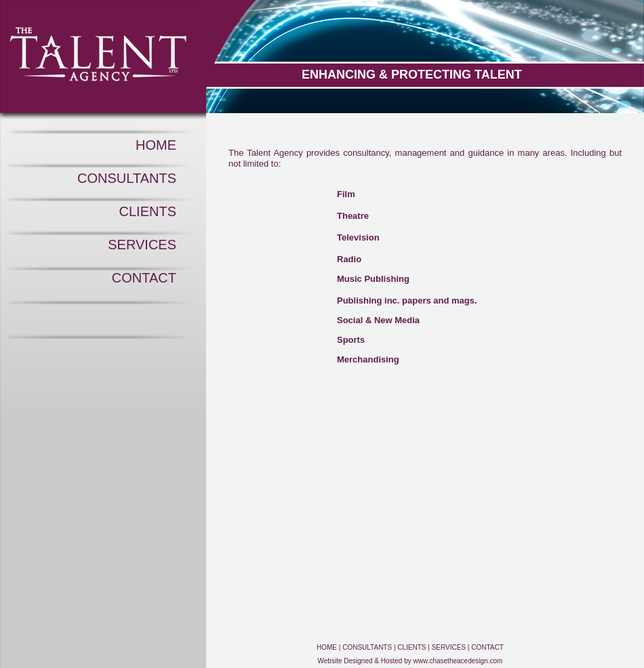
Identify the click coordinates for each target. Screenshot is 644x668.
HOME (156, 145)
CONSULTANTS (127, 178)
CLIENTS (148, 211)
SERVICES (142, 245)
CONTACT (144, 278)
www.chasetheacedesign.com (458, 661)
